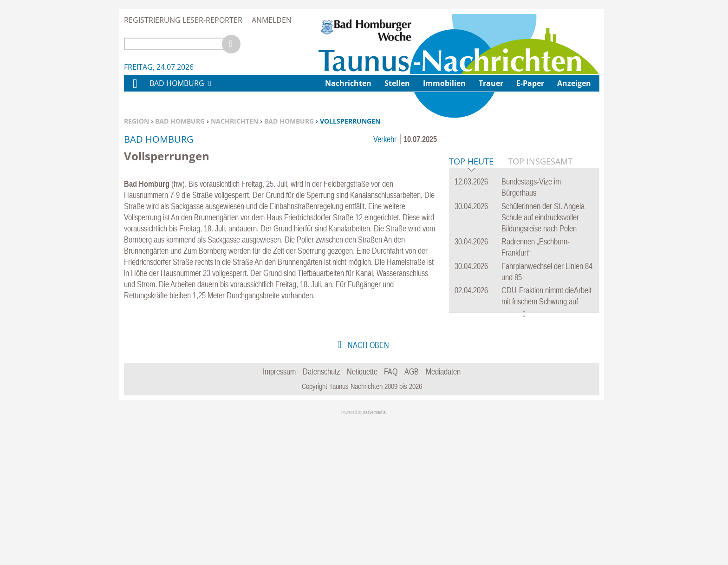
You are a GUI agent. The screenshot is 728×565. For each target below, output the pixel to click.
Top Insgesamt (540, 303)
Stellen (397, 83)
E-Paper (530, 83)
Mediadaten (443, 514)
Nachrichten (234, 121)
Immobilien (444, 83)
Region (136, 121)
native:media (374, 555)
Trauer (491, 83)
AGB (412, 514)
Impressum (279, 514)
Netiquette (362, 514)
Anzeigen (574, 83)
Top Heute (471, 304)
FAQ (391, 514)
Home (135, 89)
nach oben (367, 487)
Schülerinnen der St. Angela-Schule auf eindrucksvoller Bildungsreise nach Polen (544, 359)
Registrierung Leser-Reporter (183, 20)
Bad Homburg (180, 121)
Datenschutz (321, 514)
